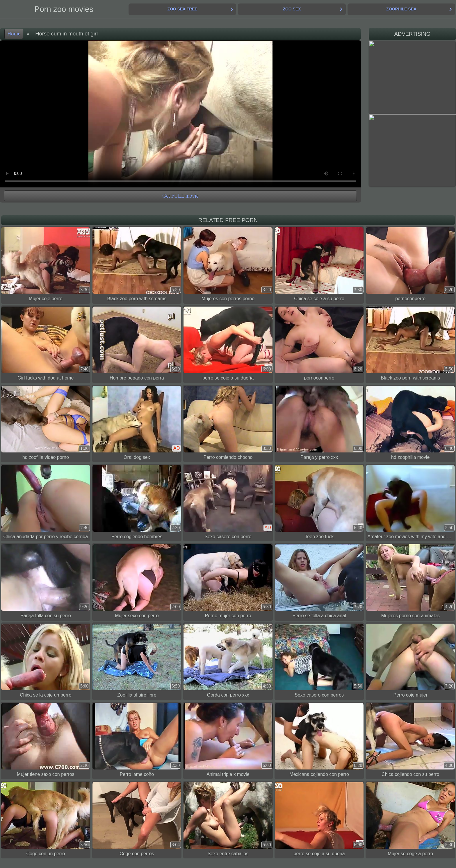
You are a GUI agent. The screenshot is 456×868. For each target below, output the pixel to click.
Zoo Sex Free (182, 9)
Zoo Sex (292, 9)
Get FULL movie (180, 196)
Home (14, 34)
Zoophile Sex (401, 9)
